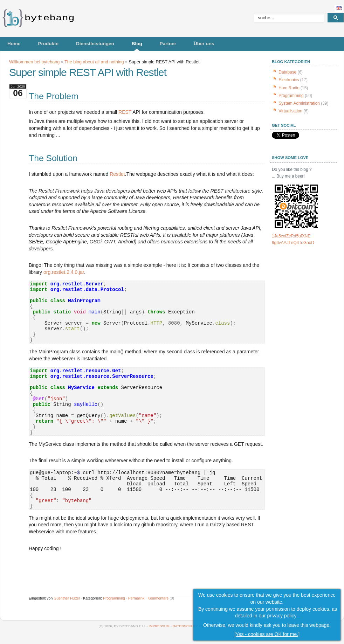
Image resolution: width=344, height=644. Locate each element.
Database (287, 72)
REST (125, 112)
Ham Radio (289, 88)
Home (14, 44)
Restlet (117, 174)
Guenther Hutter (67, 598)
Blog (137, 44)
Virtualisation (290, 111)
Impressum (159, 626)
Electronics (289, 80)
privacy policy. (283, 616)
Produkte (49, 44)
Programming (114, 598)
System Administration (299, 103)
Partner (168, 44)
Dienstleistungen (95, 44)
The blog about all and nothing (94, 62)
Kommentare (158, 598)
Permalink (136, 598)
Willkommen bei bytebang (34, 62)
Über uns (204, 44)
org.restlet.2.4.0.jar (64, 272)
